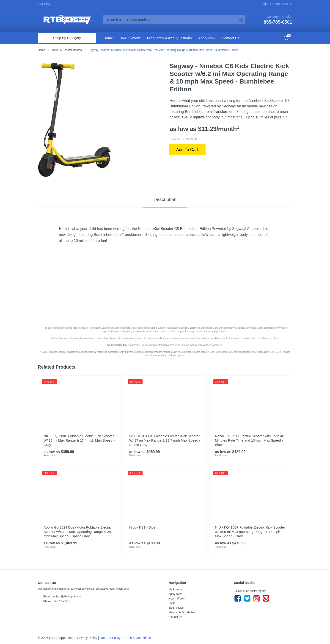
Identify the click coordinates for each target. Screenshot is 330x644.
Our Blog (44, 4)
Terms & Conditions (137, 638)
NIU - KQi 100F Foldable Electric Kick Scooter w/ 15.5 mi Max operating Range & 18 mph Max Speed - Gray (250, 532)
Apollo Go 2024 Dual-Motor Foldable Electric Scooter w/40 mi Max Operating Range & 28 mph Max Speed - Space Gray (78, 532)
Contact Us (175, 617)
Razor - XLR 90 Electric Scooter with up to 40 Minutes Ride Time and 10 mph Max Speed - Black (250, 440)
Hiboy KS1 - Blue (142, 527)
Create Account (281, 4)
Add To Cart (187, 150)
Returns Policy (110, 638)
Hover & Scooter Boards (67, 50)
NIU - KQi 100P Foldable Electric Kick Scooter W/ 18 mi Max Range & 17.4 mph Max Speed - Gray (79, 440)
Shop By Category (67, 38)
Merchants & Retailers (182, 612)
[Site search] (170, 20)
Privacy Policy (87, 638)
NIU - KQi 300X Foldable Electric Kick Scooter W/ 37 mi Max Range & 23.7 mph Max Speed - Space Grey (165, 440)
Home (41, 50)
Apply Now (175, 594)
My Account (176, 589)
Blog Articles (176, 608)
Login (264, 4)
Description (165, 199)
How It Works (177, 599)
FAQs (172, 603)
